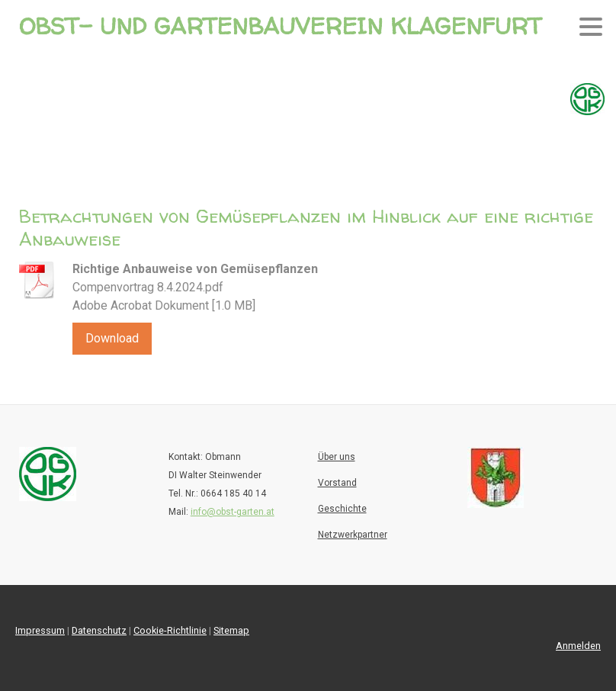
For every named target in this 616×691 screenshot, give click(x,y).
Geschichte (342, 509)
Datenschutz (99, 630)
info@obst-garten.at (233, 512)
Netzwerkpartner (353, 535)
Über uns (337, 457)
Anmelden (578, 646)
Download (112, 338)
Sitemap (231, 630)
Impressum (40, 630)
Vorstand (337, 483)
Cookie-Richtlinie (170, 630)
